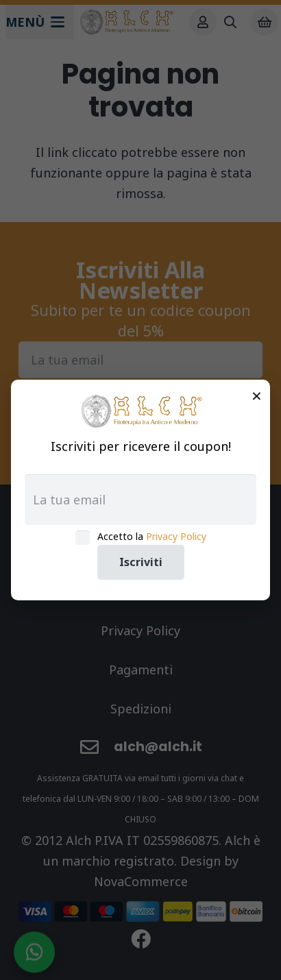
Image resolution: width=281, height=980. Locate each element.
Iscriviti (141, 562)
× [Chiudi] (257, 395)
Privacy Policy (176, 536)
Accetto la (152, 536)
